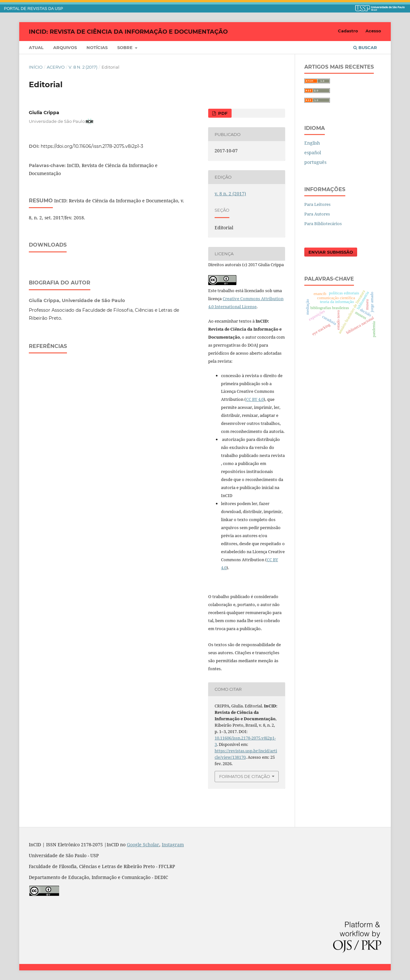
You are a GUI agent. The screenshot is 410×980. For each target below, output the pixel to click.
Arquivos (65, 47)
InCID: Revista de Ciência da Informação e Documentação (128, 31)
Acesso (373, 31)
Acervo (56, 67)
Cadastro (348, 31)
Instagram (173, 845)
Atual (36, 47)
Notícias (97, 47)
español (313, 152)
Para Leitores (317, 204)
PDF (222, 113)
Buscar (365, 47)
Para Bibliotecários (323, 224)
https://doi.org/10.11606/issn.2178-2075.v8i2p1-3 (92, 146)
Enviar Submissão (331, 252)
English (312, 143)
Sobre (126, 47)
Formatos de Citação (245, 776)
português (315, 162)
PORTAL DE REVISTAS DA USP (34, 9)
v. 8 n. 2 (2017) (83, 67)
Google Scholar (143, 845)
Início (36, 67)
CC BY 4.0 (255, 399)
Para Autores (317, 214)
